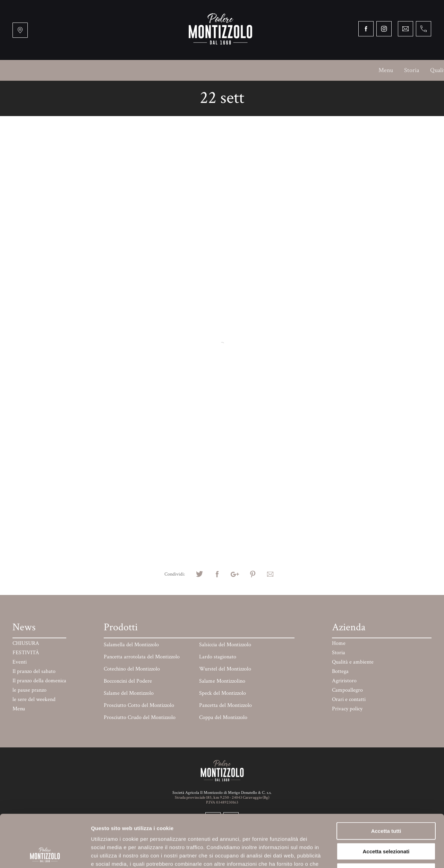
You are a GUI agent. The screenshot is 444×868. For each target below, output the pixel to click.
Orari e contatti (404, 70)
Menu (28, 70)
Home (339, 643)
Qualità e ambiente (96, 70)
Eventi (20, 662)
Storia (54, 70)
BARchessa (258, 70)
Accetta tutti (386, 782)
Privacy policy (347, 709)
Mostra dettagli (364, 854)
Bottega (140, 70)
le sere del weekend (34, 699)
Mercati (292, 70)
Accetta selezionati (386, 802)
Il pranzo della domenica (39, 681)
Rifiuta (386, 822)
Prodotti (323, 70)
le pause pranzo (29, 690)
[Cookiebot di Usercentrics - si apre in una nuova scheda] (45, 854)
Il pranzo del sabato (34, 671)
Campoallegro (216, 70)
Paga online (359, 70)
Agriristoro (174, 70)
